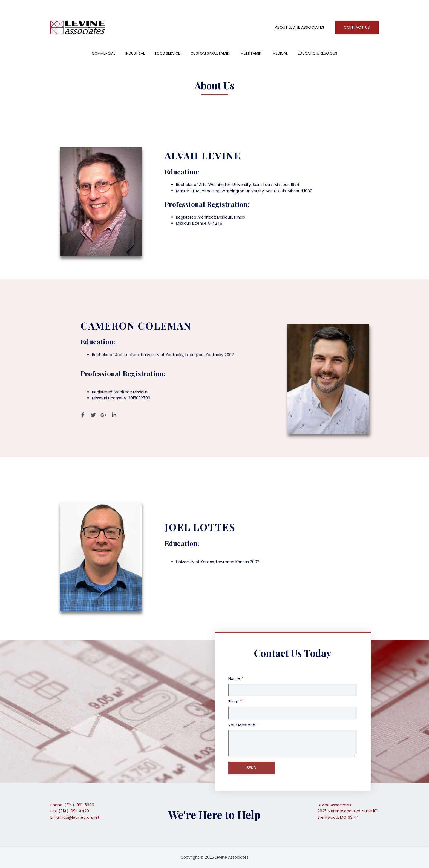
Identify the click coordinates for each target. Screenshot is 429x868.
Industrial (135, 53)
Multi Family (251, 53)
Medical (280, 53)
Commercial (103, 53)
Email (234, 702)
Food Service (168, 53)
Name (235, 678)
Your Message (242, 725)
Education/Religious (318, 53)
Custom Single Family (210, 53)
